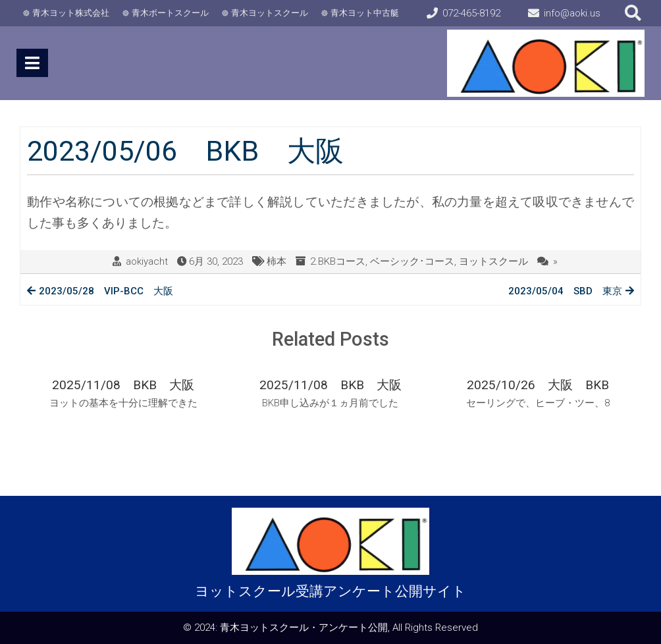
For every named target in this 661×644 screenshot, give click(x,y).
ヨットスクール (493, 261)
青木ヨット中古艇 (365, 13)
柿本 (277, 261)
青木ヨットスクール (270, 13)
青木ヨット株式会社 (71, 13)
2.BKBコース (338, 261)
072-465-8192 (471, 13)
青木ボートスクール (170, 13)
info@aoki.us (572, 13)
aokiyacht (147, 261)
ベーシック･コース (412, 261)
